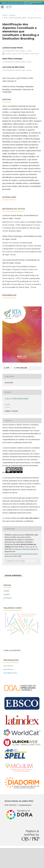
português (8, 618)
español (7, 614)
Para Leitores (8, 686)
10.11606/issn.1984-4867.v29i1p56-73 (25, 569)
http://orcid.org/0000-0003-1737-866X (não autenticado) (22, 54)
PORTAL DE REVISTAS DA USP (12, 3)
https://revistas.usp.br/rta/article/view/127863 (21, 574)
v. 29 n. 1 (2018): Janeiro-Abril (14, 18)
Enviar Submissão (13, 595)
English (6, 611)
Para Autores (8, 689)
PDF (7, 388)
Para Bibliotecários (10, 693)
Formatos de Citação (16, 581)
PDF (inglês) (22, 388)
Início (5, 15)
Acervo (12, 15)
